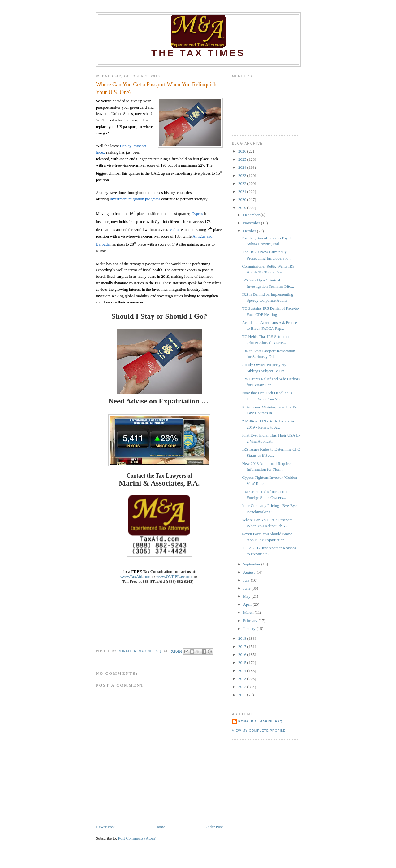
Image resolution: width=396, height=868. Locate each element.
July (247, 580)
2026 (243, 151)
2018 (243, 638)
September (252, 564)
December (252, 215)
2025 (243, 159)
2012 (243, 687)
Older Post (214, 827)
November (252, 223)
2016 (243, 654)
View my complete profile (259, 731)
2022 (243, 183)
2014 (243, 671)
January (250, 628)
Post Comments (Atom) (137, 838)
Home (160, 827)
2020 (243, 200)
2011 (243, 695)
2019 (243, 208)
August (250, 572)
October (250, 231)
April (248, 604)
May (247, 596)
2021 (243, 192)
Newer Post (105, 827)
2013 (243, 679)
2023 (243, 175)
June (247, 588)
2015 (243, 663)
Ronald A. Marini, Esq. (261, 721)
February (251, 620)
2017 (243, 646)
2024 (243, 167)
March (249, 612)
